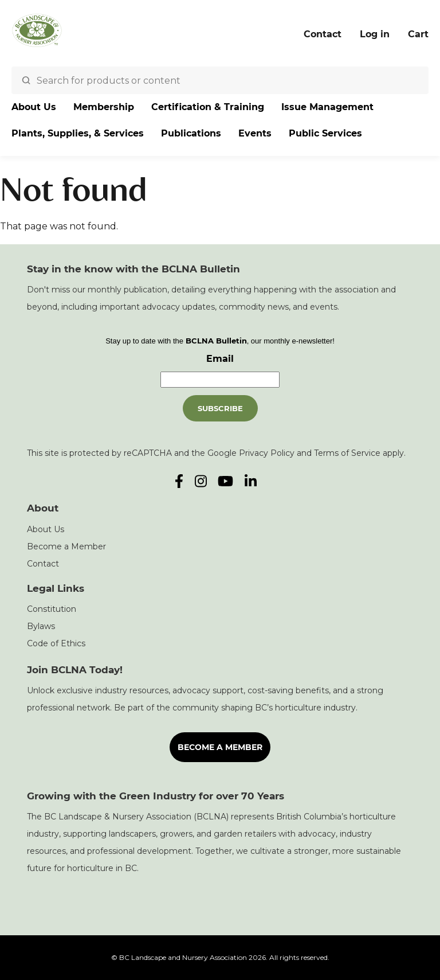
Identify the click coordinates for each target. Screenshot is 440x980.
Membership (104, 107)
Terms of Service (347, 453)
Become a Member (66, 546)
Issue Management (327, 107)
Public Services (325, 133)
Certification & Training (208, 107)
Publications (191, 133)
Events (255, 133)
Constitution (52, 609)
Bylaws (41, 626)
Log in (375, 34)
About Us (34, 107)
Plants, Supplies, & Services (78, 133)
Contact (323, 34)
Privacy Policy (267, 453)
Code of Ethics (56, 643)
